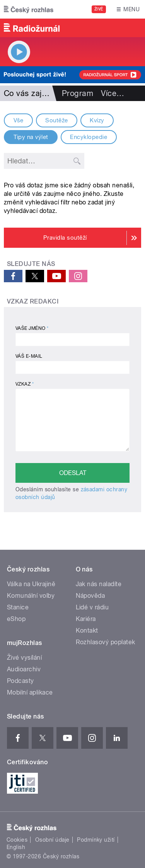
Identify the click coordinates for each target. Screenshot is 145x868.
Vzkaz (25, 384)
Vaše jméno (32, 328)
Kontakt (87, 630)
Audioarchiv (24, 669)
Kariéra (86, 619)
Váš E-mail (29, 356)
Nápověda (90, 596)
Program (78, 93)
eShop (16, 619)
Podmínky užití (96, 840)
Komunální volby (31, 596)
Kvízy (97, 120)
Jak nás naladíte (99, 584)
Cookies (17, 840)
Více (113, 93)
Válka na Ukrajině (31, 584)
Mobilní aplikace (30, 692)
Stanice (18, 607)
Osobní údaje (52, 840)
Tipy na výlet (31, 137)
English (16, 847)
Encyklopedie (89, 137)
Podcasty (20, 681)
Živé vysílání (24, 658)
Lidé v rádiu (92, 607)
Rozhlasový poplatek (106, 642)
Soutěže (56, 120)
